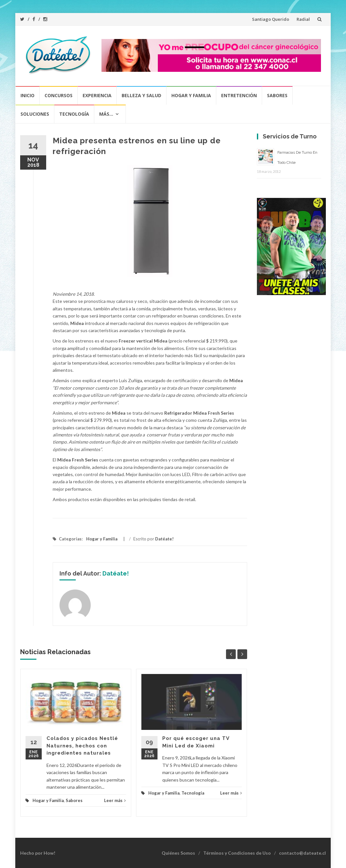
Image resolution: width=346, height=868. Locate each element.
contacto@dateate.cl (302, 853)
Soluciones (35, 114)
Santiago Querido (271, 19)
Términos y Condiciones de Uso (237, 853)
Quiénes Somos (178, 853)
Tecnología (74, 114)
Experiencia (97, 95)
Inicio (27, 95)
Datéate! (164, 539)
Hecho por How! (38, 853)
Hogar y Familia (191, 95)
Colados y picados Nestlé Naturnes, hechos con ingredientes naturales (82, 746)
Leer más (115, 800)
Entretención (239, 95)
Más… (106, 114)
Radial (303, 19)
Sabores (277, 95)
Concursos (59, 95)
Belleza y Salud (141, 95)
